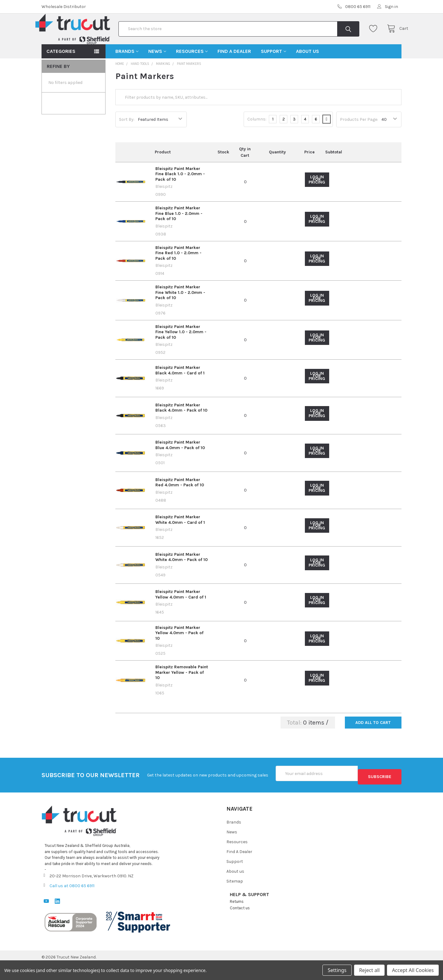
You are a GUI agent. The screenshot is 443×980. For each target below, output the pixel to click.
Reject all (369, 970)
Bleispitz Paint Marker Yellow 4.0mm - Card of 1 (181, 614)
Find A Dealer (234, 71)
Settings (337, 970)
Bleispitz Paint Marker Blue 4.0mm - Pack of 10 (180, 465)
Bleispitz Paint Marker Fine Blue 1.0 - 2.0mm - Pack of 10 (179, 233)
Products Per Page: (359, 139)
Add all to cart (373, 742)
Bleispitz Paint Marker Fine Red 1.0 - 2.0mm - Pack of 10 (178, 273)
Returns (237, 918)
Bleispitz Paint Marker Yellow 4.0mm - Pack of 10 (179, 653)
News (157, 71)
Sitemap (235, 897)
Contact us (240, 924)
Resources (192, 71)
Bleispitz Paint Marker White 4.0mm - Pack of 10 (182, 577)
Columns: (257, 139)
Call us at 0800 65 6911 (72, 902)
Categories (61, 71)
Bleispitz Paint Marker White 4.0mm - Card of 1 (180, 539)
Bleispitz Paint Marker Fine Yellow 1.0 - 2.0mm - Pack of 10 (181, 352)
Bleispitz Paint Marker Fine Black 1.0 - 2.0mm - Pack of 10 (180, 194)
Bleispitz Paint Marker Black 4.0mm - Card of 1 (180, 390)
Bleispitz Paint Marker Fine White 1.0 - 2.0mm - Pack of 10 (180, 312)
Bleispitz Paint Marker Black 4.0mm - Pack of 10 (181, 427)
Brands (127, 71)
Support (273, 71)
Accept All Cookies (413, 970)
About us (307, 71)
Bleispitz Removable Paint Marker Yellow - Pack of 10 (182, 692)
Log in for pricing (317, 199)
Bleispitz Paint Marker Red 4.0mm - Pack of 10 (180, 502)
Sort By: (127, 139)
